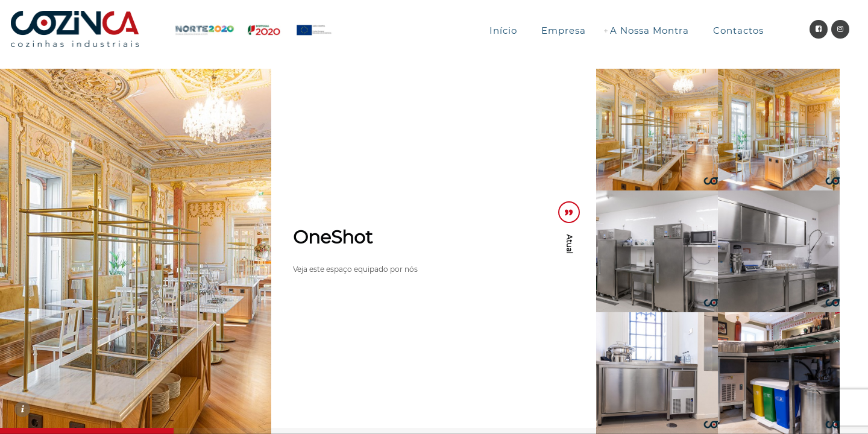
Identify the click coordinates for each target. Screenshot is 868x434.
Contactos (738, 30)
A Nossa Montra (649, 30)
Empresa (564, 30)
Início (503, 30)
